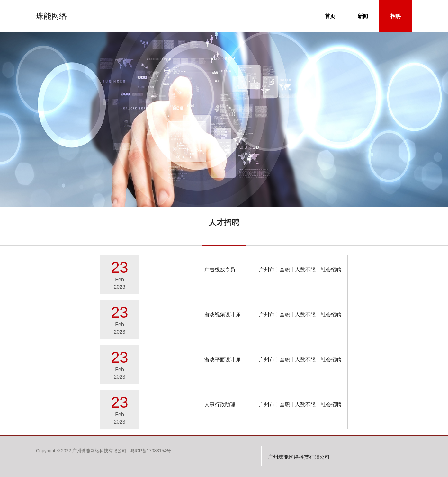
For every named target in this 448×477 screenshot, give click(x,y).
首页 (336, 16)
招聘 (401, 16)
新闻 (368, 16)
